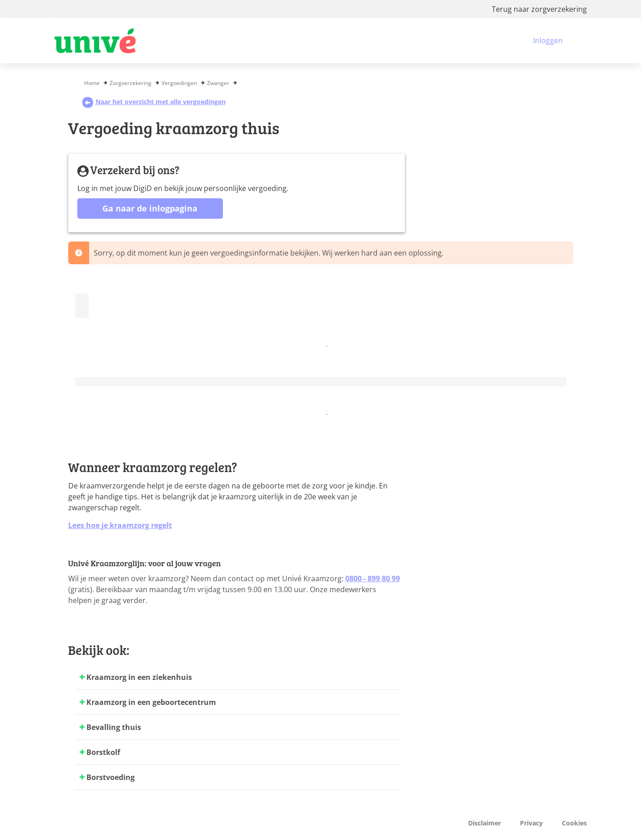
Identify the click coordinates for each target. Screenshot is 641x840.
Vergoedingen (179, 83)
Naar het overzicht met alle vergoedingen (154, 102)
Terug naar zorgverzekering (539, 9)
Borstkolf (103, 752)
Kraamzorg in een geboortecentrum (151, 702)
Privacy (531, 823)
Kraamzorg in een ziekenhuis (139, 677)
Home (92, 83)
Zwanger (218, 83)
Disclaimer (485, 823)
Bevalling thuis (114, 727)
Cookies (574, 823)
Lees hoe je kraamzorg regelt (120, 525)
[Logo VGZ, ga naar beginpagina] (95, 41)
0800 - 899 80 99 (373, 578)
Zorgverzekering (131, 83)
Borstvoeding (111, 777)
